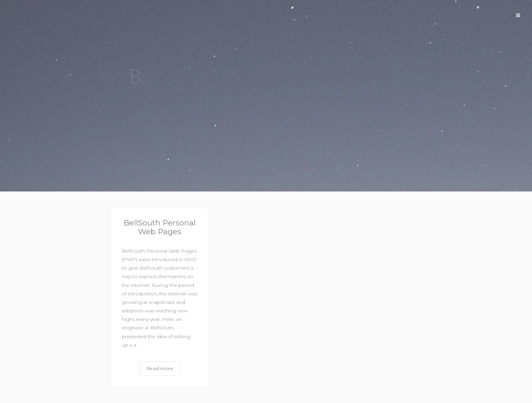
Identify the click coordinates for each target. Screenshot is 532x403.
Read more (160, 368)
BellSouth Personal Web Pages (160, 227)
